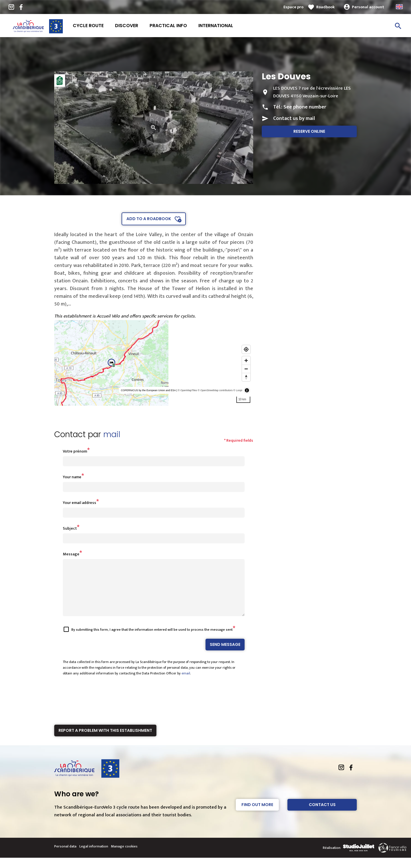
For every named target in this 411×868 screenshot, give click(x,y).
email (186, 684)
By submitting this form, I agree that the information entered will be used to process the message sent (152, 640)
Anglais (399, 7)
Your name (72, 477)
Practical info (168, 26)
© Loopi (238, 390)
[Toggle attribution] (247, 390)
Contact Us (322, 815)
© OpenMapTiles (187, 390)
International (216, 26)
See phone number (305, 107)
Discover (127, 26)
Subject (70, 528)
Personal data (65, 857)
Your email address (79, 503)
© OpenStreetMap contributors (215, 390)
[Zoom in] (246, 360)
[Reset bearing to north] (246, 377)
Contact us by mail (294, 118)
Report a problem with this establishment (105, 741)
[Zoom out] (246, 369)
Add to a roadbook (149, 219)
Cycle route (88, 26)
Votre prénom (75, 451)
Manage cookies (124, 857)
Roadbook (326, 7)
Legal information (94, 857)
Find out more (257, 815)
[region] (154, 363)
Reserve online (309, 131)
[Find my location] (246, 349)
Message (71, 554)
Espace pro (293, 7)
